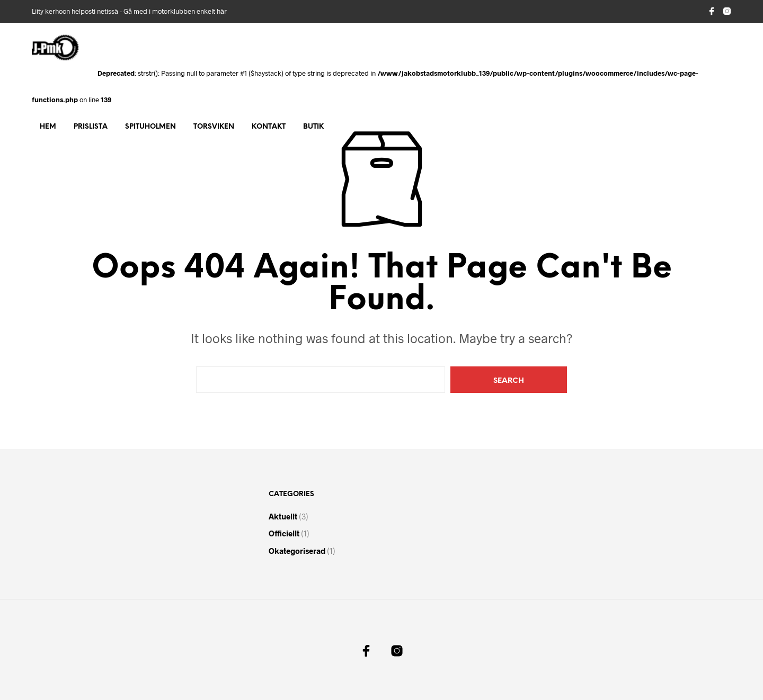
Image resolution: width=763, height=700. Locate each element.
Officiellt (284, 533)
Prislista (91, 127)
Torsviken (214, 127)
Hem (48, 127)
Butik (313, 127)
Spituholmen (150, 127)
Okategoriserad (297, 551)
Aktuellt (283, 516)
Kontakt (269, 127)
